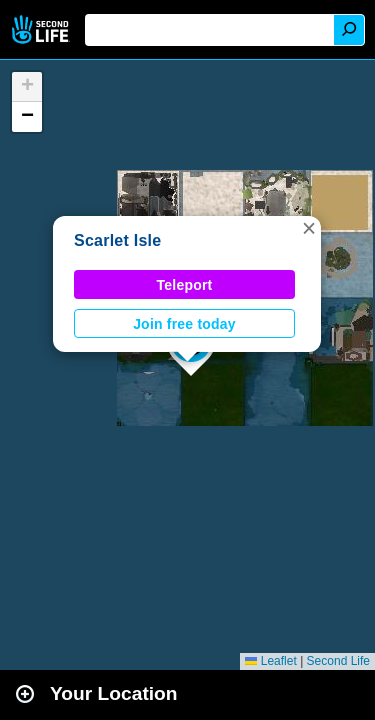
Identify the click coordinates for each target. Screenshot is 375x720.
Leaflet (270, 661)
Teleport (185, 285)
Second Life (42, 29)
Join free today (184, 324)
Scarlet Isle (117, 240)
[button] (309, 228)
